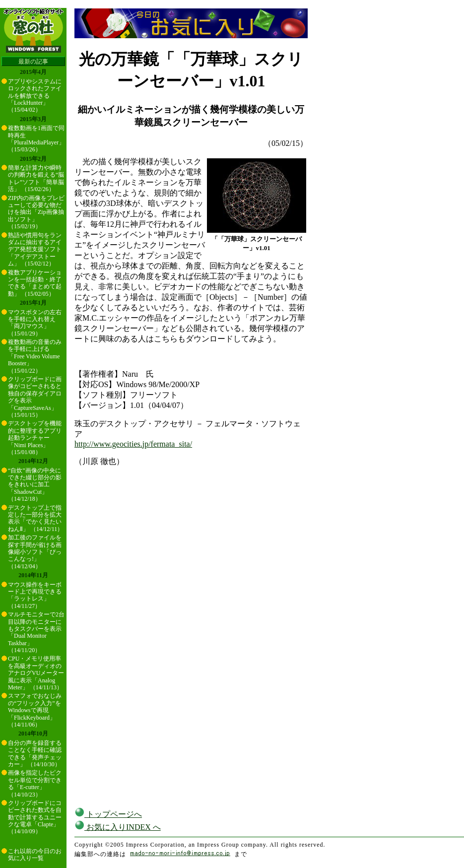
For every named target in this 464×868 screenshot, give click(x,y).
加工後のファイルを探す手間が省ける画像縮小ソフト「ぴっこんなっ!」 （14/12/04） (35, 552)
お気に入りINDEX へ (118, 827)
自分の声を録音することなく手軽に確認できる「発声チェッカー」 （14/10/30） (35, 754)
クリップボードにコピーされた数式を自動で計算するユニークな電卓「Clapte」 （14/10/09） (35, 817)
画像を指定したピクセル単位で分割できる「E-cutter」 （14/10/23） (35, 783)
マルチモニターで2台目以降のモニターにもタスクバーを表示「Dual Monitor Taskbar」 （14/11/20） (36, 632)
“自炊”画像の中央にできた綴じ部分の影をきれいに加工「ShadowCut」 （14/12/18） (35, 485)
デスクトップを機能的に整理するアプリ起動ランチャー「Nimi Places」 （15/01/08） (35, 438)
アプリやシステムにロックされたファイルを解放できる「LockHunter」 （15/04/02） (35, 96)
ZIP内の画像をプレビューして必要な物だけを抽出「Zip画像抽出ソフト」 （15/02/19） (36, 212)
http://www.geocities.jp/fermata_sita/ (133, 444)
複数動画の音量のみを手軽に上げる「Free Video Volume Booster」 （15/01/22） (35, 356)
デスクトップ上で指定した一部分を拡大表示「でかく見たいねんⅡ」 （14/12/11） (35, 518)
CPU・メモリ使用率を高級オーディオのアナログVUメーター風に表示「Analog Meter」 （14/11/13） (36, 673)
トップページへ (108, 814)
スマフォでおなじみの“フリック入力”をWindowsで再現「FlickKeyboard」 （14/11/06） (35, 710)
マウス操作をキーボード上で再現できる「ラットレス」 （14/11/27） (35, 595)
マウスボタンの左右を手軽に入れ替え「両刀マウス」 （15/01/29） (35, 323)
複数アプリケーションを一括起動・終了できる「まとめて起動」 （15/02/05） (35, 283)
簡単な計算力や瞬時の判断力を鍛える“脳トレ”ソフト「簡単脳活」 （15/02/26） (36, 178)
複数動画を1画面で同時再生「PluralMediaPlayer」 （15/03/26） (36, 139)
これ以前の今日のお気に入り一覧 (35, 855)
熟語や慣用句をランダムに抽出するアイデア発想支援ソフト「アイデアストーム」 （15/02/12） (35, 250)
